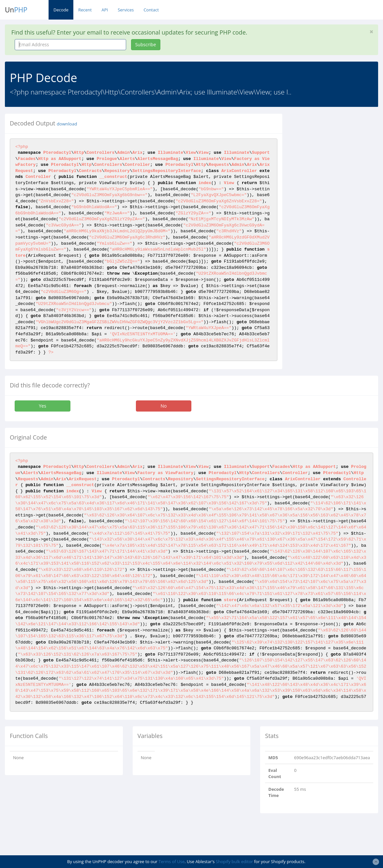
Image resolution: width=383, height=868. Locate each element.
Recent (85, 10)
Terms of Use (171, 861)
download (67, 124)
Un (16, 10)
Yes (42, 406)
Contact (151, 10)
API (105, 10)
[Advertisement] (337, 211)
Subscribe (146, 44)
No (164, 406)
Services (126, 10)
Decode (61, 10)
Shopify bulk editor (234, 861)
